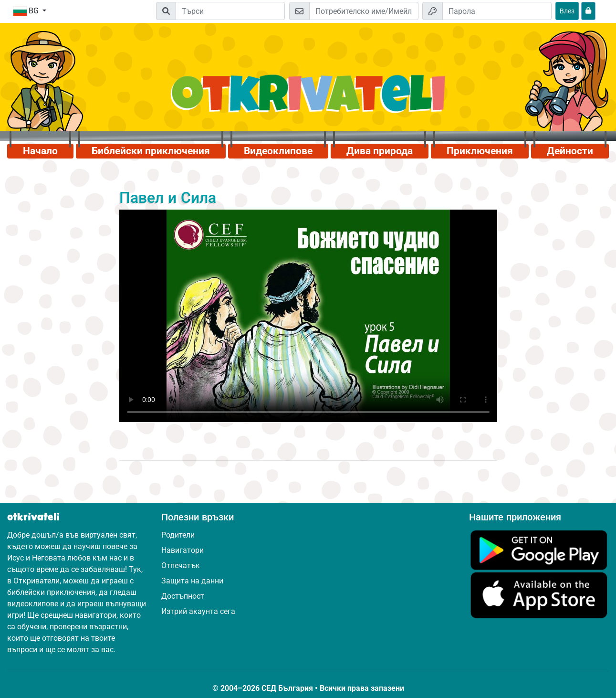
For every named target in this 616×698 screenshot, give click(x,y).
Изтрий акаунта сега (198, 611)
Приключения (480, 151)
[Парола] (497, 11)
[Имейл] (364, 11)
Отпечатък (181, 566)
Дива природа (380, 151)
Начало (40, 151)
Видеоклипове (278, 151)
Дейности (570, 151)
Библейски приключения (151, 151)
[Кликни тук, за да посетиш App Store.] (539, 595)
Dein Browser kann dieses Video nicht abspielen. (308, 316)
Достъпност (183, 596)
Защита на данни (192, 581)
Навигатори (183, 550)
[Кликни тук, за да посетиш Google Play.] (539, 549)
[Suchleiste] (230, 11)
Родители (178, 535)
